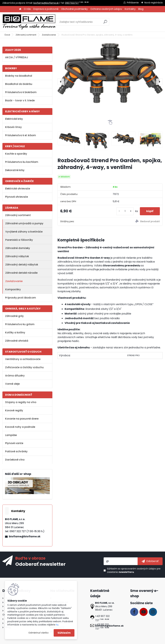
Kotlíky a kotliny (15, 332)
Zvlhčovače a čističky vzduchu (24, 367)
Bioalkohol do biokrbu (19, 84)
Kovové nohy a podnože (20, 427)
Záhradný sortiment (26, 35)
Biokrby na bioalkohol (19, 76)
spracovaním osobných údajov (139, 569)
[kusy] (125, 211)
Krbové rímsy (13, 127)
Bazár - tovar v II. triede (20, 100)
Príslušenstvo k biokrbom (21, 92)
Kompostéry (13, 289)
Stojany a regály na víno (21, 402)
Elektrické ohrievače (18, 189)
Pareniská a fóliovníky (19, 240)
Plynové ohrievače (17, 197)
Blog (141, 9)
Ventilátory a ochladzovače (23, 359)
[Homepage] (20, 9)
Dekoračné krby (15, 170)
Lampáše (11, 435)
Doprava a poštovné (46, 9)
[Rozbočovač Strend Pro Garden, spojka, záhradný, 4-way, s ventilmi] (110, 73)
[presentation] (61, 82)
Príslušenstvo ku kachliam (22, 162)
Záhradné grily (14, 316)
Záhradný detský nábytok (22, 265)
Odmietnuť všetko (38, 633)
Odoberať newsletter (40, 564)
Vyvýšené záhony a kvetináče (24, 232)
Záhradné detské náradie (21, 273)
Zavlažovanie (49, 35)
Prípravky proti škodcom (21, 298)
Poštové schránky (16, 451)
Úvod (7, 35)
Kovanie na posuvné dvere (22, 419)
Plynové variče (14, 443)
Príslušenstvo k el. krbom (21, 135)
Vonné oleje (12, 384)
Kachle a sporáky (16, 154)
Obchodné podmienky (74, 9)
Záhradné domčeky (18, 248)
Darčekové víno (15, 460)
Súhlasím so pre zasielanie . (134, 570)
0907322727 (72, 3)
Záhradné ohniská (17, 341)
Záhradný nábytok (17, 256)
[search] (105, 23)
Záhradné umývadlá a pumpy (24, 223)
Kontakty (130, 9)
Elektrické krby (14, 119)
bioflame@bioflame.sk (46, 3)
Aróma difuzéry (15, 376)
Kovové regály (14, 410)
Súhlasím (64, 633)
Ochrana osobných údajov (106, 9)
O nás (27, 9)
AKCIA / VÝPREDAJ (17, 57)
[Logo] (29, 22)
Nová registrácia (153, 3)
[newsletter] (150, 561)
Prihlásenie (133, 3)
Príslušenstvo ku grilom (20, 324)
